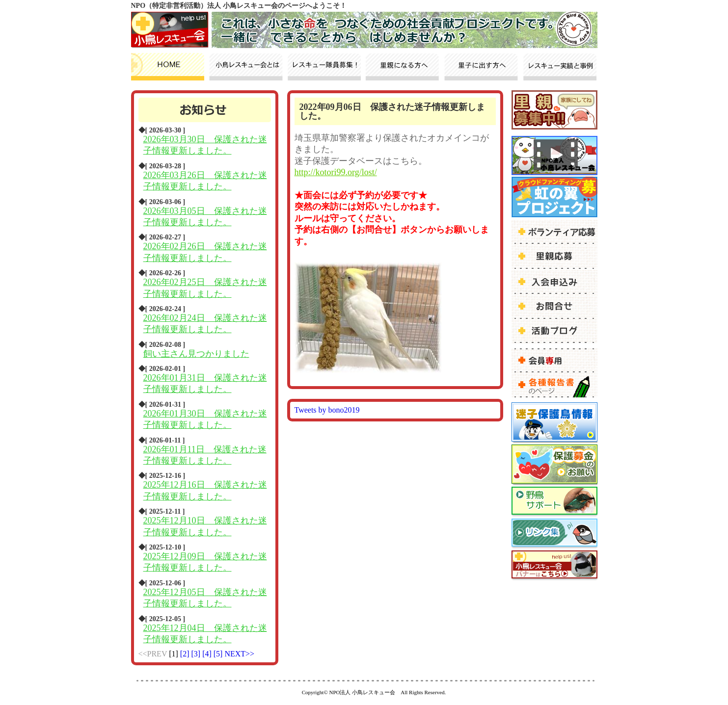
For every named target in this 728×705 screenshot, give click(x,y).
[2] (186, 654)
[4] (208, 654)
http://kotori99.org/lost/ (336, 172)
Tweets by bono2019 (327, 410)
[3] (197, 654)
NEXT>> (239, 654)
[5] (219, 654)
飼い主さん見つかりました (196, 354)
